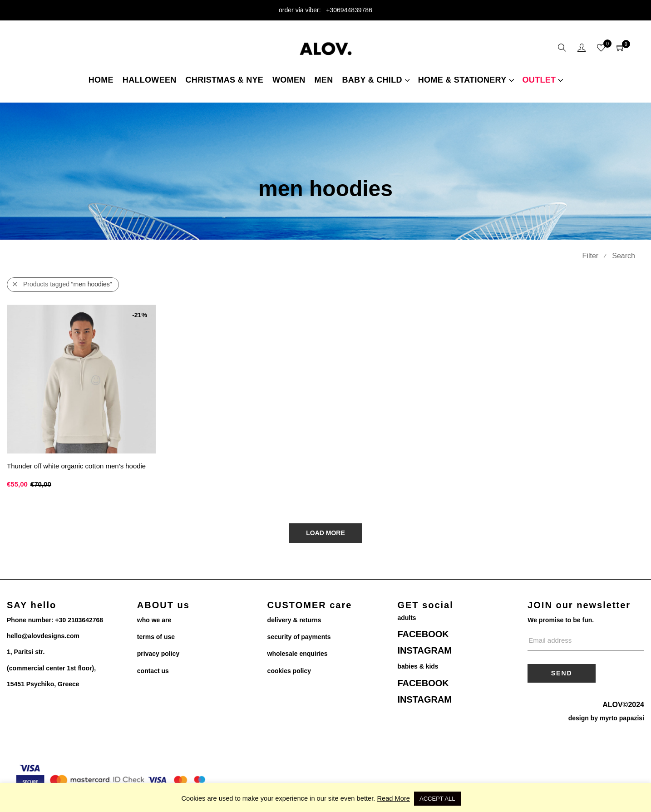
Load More (325, 533)
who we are (154, 620)
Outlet (539, 80)
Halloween (150, 80)
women (289, 80)
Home (101, 80)
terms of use (156, 637)
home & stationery (462, 80)
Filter (591, 256)
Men (324, 80)
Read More (393, 798)
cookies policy (289, 671)
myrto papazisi (622, 718)
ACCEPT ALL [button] (437, 799)
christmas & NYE (225, 80)
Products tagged (62, 284)
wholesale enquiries (298, 654)
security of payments (299, 637)
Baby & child (372, 80)
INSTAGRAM (424, 650)
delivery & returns (294, 620)
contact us (153, 671)
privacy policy (158, 654)
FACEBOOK (423, 634)
